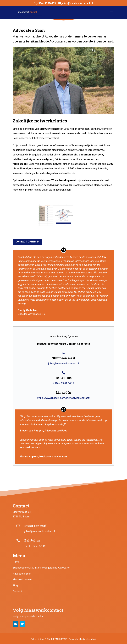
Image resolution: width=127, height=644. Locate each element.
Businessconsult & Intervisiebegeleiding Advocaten (41, 568)
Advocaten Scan (22, 574)
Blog (15, 586)
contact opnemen (27, 242)
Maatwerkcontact (23, 580)
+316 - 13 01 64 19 (63, 383)
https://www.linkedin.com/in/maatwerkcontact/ (64, 398)
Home (16, 562)
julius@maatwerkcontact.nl (63, 364)
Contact (17, 591)
